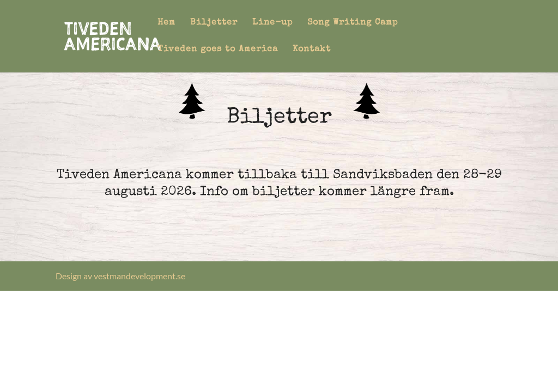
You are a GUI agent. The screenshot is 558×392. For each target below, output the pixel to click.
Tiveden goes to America (218, 50)
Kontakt (312, 50)
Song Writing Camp (353, 23)
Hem (166, 23)
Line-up (272, 23)
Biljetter (214, 23)
